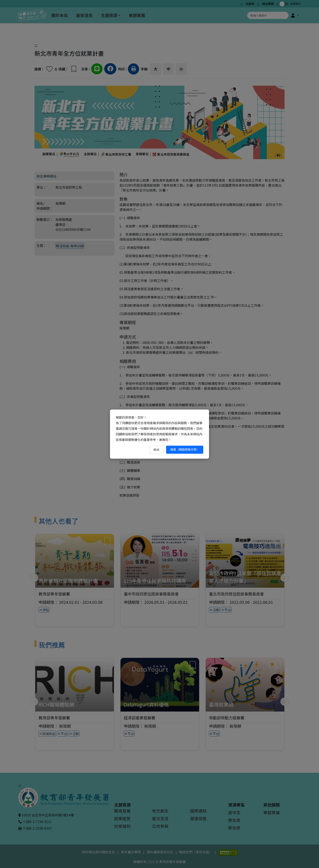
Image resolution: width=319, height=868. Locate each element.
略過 (156, 450)
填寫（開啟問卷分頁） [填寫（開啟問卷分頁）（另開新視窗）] (185, 449)
